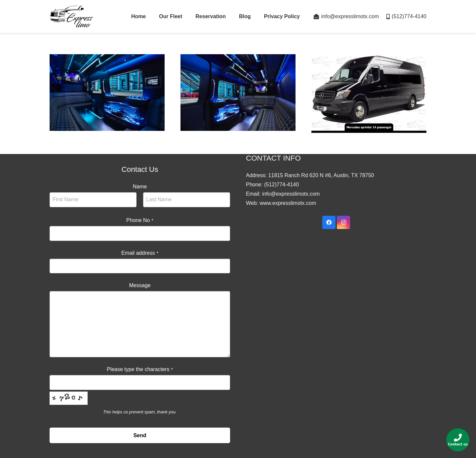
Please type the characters (140, 369)
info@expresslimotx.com (291, 194)
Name (140, 187)
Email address (140, 253)
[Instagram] (343, 222)
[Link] (72, 17)
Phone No (140, 220)
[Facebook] (329, 222)
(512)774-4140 (281, 185)
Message (140, 285)
